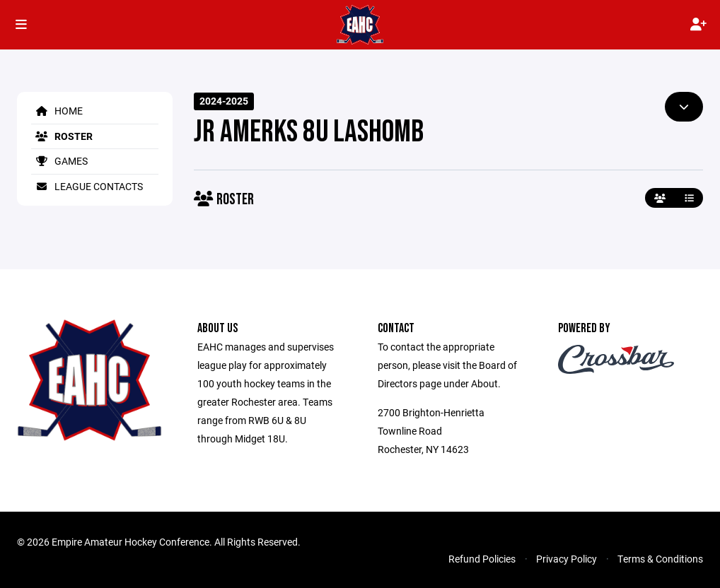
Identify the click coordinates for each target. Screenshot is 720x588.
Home (57, 111)
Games (59, 161)
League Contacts (87, 186)
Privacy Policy (567, 559)
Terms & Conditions (660, 559)
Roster (62, 136)
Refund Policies (482, 559)
